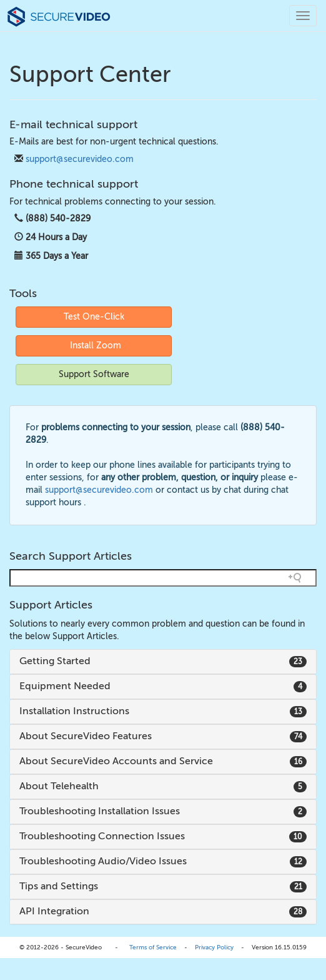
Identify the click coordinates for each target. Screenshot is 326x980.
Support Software (94, 374)
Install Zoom (96, 346)
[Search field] (163, 578)
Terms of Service (153, 947)
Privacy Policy (214, 947)
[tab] (163, 662)
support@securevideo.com (80, 159)
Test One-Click (94, 317)
